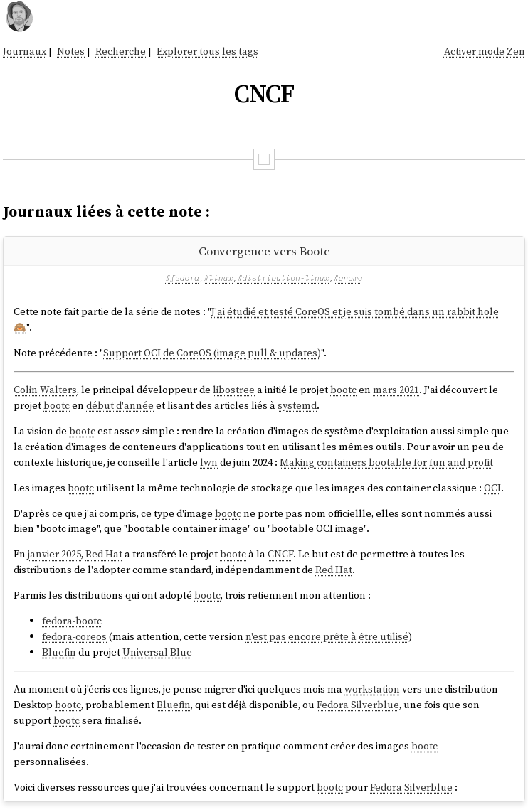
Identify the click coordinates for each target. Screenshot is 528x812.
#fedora (182, 278)
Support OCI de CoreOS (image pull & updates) (212, 353)
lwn (209, 462)
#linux (219, 278)
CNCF (280, 554)
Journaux (25, 51)
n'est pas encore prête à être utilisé (327, 636)
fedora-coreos (74, 636)
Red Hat (104, 554)
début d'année (120, 405)
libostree (234, 390)
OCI (492, 488)
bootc (343, 390)
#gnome (348, 278)
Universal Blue (157, 652)
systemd (297, 405)
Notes (71, 51)
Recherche (121, 51)
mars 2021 (396, 390)
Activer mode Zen (485, 51)
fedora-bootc (72, 621)
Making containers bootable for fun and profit (386, 462)
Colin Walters (45, 390)
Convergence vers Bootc (264, 251)
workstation (372, 689)
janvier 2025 (54, 554)
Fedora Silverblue (358, 705)
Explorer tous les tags (207, 51)
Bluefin (59, 652)
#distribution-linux (283, 278)
